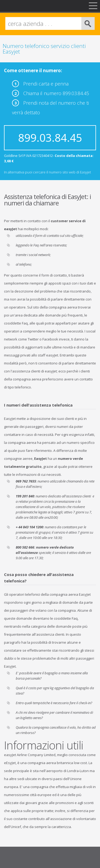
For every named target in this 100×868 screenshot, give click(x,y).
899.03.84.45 (50, 138)
